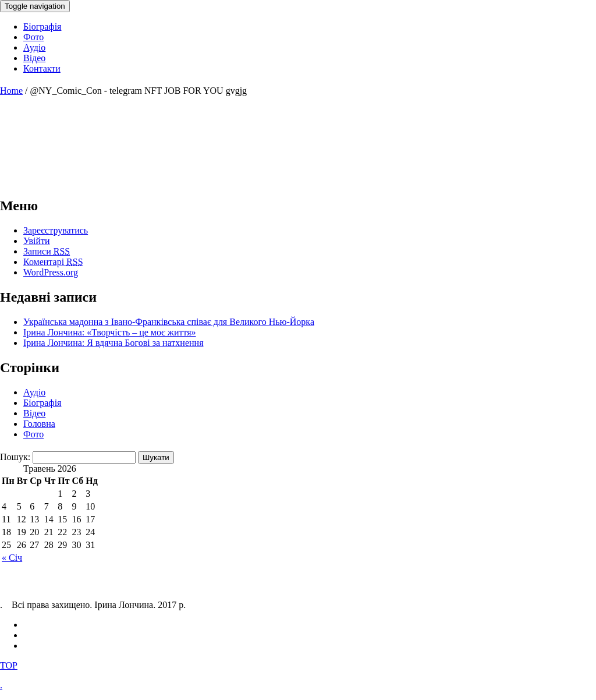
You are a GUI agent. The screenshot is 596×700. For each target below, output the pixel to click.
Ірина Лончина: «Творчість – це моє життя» (110, 332)
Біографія (42, 403)
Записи (47, 251)
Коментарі (53, 262)
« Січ (12, 558)
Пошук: (15, 457)
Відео (34, 413)
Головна (39, 424)
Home (11, 91)
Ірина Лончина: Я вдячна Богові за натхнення (113, 343)
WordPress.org (51, 272)
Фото (33, 434)
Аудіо (34, 392)
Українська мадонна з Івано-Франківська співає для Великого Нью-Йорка (169, 322)
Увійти (37, 241)
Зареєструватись (56, 230)
